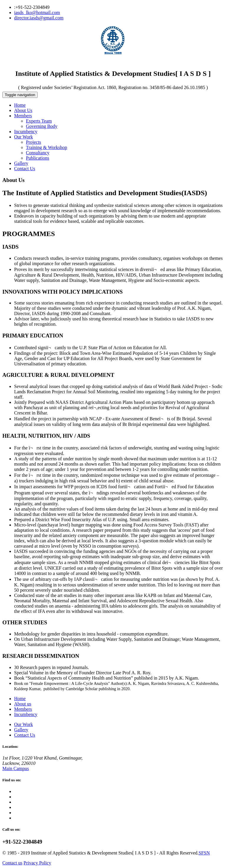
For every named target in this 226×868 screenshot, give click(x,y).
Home (20, 105)
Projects (34, 142)
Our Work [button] (24, 137)
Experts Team (39, 121)
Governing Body (42, 126)
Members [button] (23, 116)
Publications (38, 158)
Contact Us (25, 169)
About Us (23, 110)
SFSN (204, 853)
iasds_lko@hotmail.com (37, 12)
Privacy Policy (37, 863)
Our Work (24, 724)
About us (23, 704)
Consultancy (38, 153)
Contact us (12, 863)
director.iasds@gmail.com (39, 18)
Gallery (21, 163)
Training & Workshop (46, 147)
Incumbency (26, 132)
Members (23, 709)
